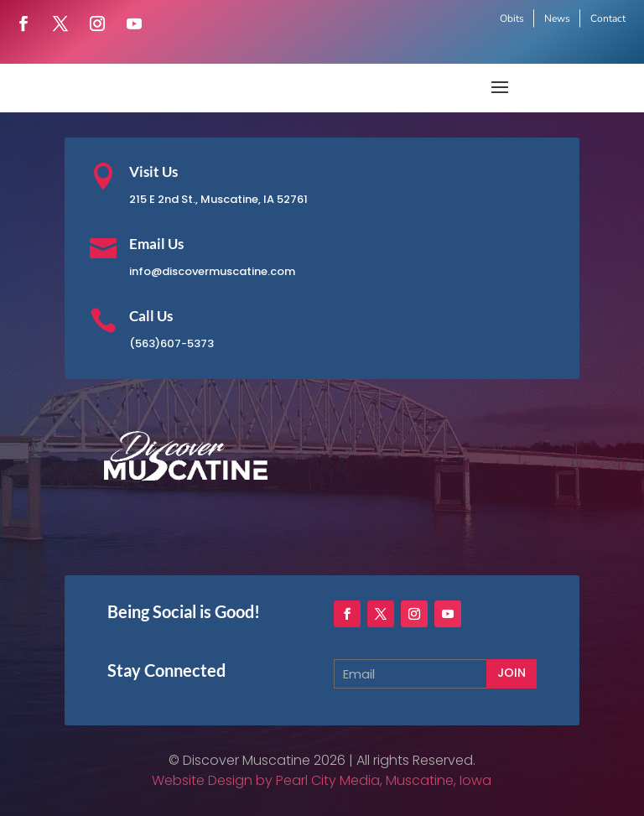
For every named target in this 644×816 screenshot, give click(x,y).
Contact (608, 18)
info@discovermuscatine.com (212, 271)
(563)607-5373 (171, 343)
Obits (512, 18)
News (557, 18)
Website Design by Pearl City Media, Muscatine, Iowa (322, 780)
